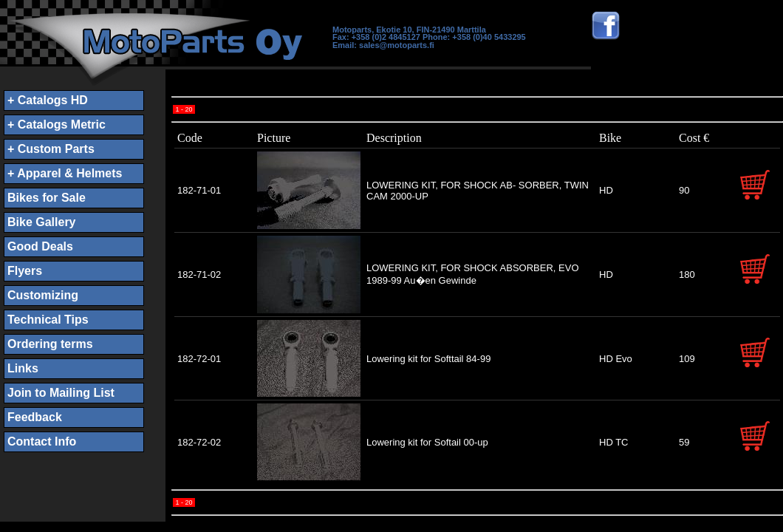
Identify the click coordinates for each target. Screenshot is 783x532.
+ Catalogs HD (48, 100)
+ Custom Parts (51, 149)
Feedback (35, 417)
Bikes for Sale (47, 198)
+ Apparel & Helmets (65, 173)
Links (23, 368)
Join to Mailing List (61, 393)
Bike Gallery (42, 222)
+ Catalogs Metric (57, 125)
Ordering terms (50, 344)
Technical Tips (48, 320)
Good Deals (40, 246)
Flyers (25, 271)
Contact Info (42, 441)
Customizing (43, 295)
